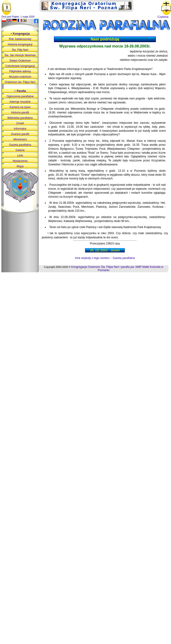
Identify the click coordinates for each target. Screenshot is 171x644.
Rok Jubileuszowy (20, 39)
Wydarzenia (20, 161)
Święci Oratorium (20, 61)
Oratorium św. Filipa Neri (20, 82)
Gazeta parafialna (124, 258)
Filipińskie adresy (20, 71)
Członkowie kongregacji (20, 66)
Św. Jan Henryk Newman (20, 55)
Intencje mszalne (20, 102)
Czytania (163, 17)
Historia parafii (20, 113)
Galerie (20, 150)
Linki (20, 156)
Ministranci (20, 139)
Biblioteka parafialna (20, 118)
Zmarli (20, 123)
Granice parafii (20, 134)
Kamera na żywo (20, 107)
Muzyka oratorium (20, 77)
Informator (20, 129)
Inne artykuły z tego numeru (92, 258)
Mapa (20, 166)
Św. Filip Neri (20, 50)
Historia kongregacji (20, 44)
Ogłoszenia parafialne (20, 96)
